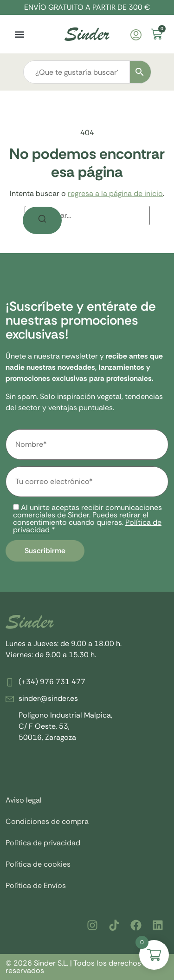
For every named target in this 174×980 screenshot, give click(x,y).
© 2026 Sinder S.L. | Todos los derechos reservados (73, 967)
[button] (19, 34)
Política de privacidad (43, 843)
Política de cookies (38, 864)
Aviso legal (24, 800)
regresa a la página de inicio (115, 193)
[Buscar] (42, 220)
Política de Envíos (36, 885)
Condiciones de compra (47, 821)
